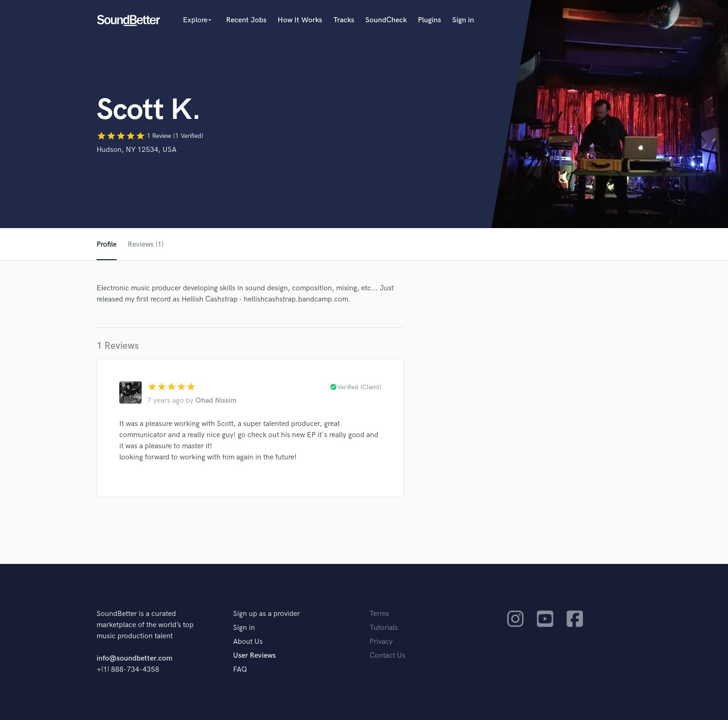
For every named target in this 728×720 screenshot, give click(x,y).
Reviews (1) (146, 245)
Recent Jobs (246, 20)
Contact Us (387, 656)
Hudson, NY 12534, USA (136, 150)
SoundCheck (386, 20)
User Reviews (254, 656)
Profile (107, 245)
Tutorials (384, 628)
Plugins (429, 20)
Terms (379, 614)
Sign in (463, 20)
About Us (248, 642)
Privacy (381, 642)
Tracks (344, 20)
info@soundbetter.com (134, 658)
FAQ (240, 670)
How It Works (300, 20)
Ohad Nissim (216, 401)
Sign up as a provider (266, 614)
